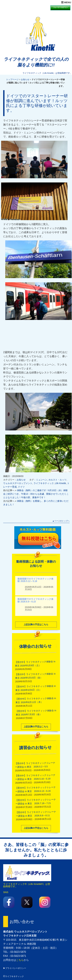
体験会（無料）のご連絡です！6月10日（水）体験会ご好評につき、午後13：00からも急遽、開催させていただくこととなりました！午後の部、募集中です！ (36, 494)
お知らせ (25, 80)
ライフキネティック (44, 483)
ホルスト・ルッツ (57, 480)
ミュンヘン (42, 480)
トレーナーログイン (60, 7)
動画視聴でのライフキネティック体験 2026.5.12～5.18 (36, 580)
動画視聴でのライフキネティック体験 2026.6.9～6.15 (36, 600)
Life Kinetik (60, 483)
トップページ (12, 80)
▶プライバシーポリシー (15, 968)
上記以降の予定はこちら (36, 624)
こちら (20, 960)
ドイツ (21, 487)
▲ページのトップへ (61, 521)
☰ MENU (66, 2)
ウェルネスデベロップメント (18, 483)
